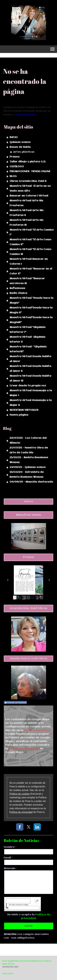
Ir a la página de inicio (24, 115)
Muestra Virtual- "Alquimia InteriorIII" (28, 349)
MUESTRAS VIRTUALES (24, 410)
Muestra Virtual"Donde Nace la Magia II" (31, 310)
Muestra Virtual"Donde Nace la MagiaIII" (31, 320)
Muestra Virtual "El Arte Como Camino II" (30, 242)
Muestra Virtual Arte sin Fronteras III (26, 223)
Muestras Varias (29, 515)
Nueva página (19, 415)
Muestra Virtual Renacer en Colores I (29, 262)
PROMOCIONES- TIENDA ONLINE (30, 171)
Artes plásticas (24, 152)
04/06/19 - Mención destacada (31, 482)
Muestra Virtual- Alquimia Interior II (27, 339)
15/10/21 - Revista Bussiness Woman (29, 460)
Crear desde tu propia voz (28, 386)
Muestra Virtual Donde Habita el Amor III (30, 378)
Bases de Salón (20, 147)
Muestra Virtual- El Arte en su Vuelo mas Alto (30, 188)
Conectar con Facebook (15, 702)
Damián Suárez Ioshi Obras (29, 659)
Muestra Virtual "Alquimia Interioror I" (28, 330)
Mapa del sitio (9, 964)
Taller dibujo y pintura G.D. (28, 162)
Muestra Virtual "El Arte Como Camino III (30, 252)
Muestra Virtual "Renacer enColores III (27, 281)
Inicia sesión (8, 974)
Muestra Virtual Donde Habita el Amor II (30, 369)
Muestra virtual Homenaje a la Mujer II (31, 403)
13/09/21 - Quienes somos (28, 467)
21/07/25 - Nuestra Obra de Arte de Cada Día (29, 450)
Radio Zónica (18, 293)
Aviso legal (7, 961)
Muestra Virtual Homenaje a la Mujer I (31, 393)
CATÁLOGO (17, 167)
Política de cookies (37, 730)
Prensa (15, 157)
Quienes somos (20, 142)
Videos (28, 501)
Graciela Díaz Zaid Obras (28, 608)
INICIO (14, 137)
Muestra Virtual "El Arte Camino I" (32, 232)
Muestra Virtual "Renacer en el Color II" (31, 271)
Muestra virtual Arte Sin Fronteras (26, 203)
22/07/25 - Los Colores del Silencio (28, 440)
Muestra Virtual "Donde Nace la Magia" (31, 300)
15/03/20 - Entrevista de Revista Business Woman (27, 475)
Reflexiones (17, 288)
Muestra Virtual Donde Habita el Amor (30, 359)
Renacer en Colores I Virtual (29, 196)
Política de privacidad (24, 749)
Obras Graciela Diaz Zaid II (28, 181)
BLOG (13, 176)
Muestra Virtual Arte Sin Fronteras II (27, 213)
